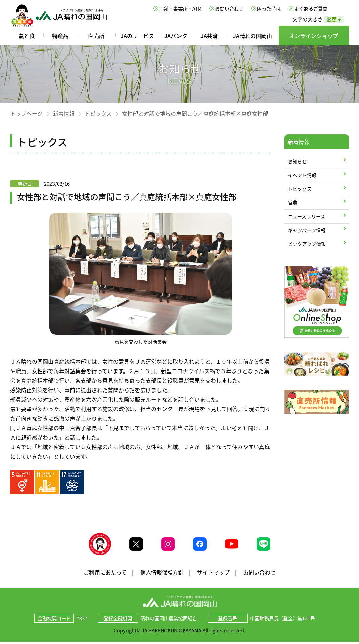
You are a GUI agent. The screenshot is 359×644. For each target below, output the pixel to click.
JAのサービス (137, 36)
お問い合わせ (229, 8)
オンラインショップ (314, 36)
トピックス (98, 113)
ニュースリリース (307, 216)
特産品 (60, 36)
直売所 (96, 36)
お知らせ (297, 161)
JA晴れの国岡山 (252, 36)
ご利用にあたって (105, 574)
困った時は (269, 8)
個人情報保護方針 (162, 574)
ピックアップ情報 (307, 244)
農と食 (27, 36)
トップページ (26, 113)
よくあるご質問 (311, 8)
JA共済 (209, 36)
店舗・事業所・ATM (180, 8)
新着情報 (64, 113)
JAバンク (176, 36)
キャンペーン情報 (307, 230)
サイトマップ (213, 574)
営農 (293, 202)
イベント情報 (302, 175)
